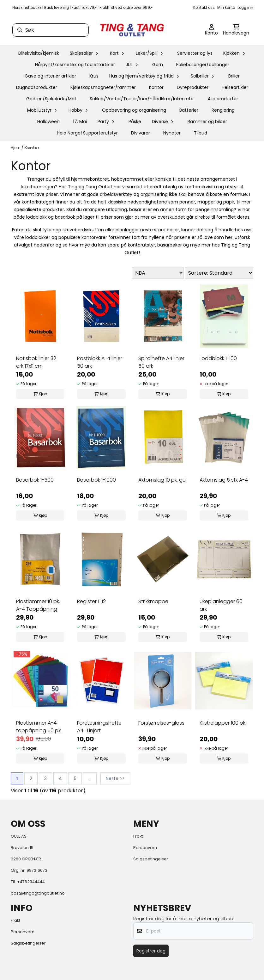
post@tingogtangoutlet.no (38, 893)
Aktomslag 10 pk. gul (162, 480)
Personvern (145, 848)
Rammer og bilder (207, 122)
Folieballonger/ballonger (203, 65)
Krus (94, 76)
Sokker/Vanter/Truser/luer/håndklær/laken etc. (142, 99)
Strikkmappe (153, 601)
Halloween (48, 122)
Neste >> (115, 778)
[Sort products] (219, 273)
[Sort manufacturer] (158, 273)
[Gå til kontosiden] (211, 30)
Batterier (189, 110)
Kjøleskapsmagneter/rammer (103, 87)
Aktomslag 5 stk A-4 (224, 480)
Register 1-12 (91, 601)
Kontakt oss (204, 8)
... (90, 778)
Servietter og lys (195, 53)
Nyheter (172, 133)
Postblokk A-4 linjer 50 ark (100, 362)
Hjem (16, 148)
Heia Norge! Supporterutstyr (87, 133)
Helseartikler (235, 87)
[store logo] (132, 30)
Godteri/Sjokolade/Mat (51, 99)
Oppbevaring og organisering (134, 110)
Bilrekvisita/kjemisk (39, 53)
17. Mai (80, 122)
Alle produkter (223, 99)
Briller (234, 76)
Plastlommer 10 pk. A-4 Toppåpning (38, 605)
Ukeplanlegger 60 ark (221, 605)
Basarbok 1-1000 (96, 480)
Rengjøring (223, 110)
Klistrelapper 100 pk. (223, 723)
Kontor (156, 87)
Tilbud (201, 133)
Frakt (138, 836)
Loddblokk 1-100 (218, 358)
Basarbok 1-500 (35, 480)
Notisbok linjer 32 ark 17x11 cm (36, 362)
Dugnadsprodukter (37, 87)
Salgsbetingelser (151, 859)
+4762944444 (31, 882)
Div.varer (141, 133)
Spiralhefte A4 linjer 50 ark (161, 362)
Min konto (226, 8)
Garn (158, 65)
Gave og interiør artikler (50, 76)
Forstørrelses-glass (161, 723)
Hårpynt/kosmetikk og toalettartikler (75, 65)
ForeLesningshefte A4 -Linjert (99, 727)
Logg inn (245, 8)
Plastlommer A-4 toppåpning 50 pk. (39, 727)
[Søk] (51, 30)
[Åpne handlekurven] (236, 30)
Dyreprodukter (193, 87)
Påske (135, 122)
